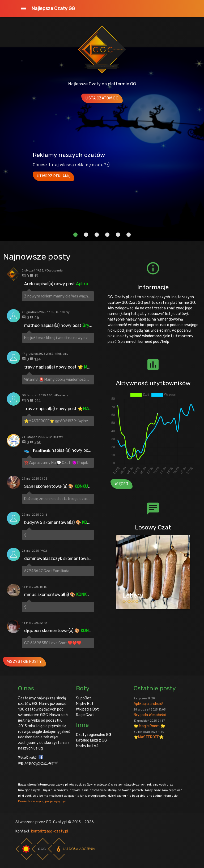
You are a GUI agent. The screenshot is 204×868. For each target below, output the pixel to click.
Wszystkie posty (25, 662)
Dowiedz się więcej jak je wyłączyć (42, 801)
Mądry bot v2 (87, 746)
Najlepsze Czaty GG (53, 8)
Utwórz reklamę (54, 176)
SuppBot (84, 698)
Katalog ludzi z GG (92, 740)
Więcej (122, 484)
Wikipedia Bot (87, 709)
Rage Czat (85, 715)
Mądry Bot (85, 704)
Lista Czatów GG (102, 98)
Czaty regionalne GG (94, 735)
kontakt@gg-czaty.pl (50, 831)
